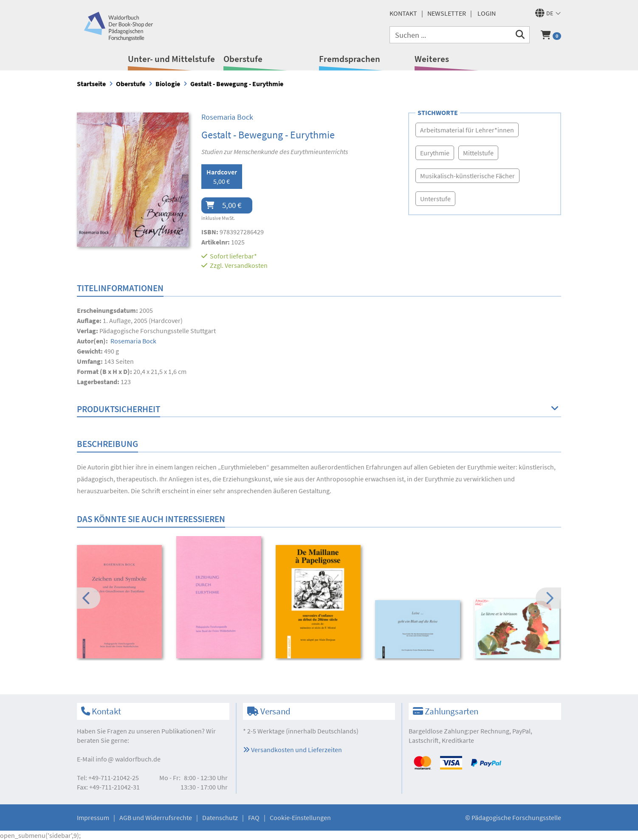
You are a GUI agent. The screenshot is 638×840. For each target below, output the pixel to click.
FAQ (254, 818)
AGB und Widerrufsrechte (156, 818)
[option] (121, 603)
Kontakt (403, 13)
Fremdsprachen (350, 59)
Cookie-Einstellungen (300, 818)
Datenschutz (220, 818)
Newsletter (447, 13)
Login (487, 13)
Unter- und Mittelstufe (171, 59)
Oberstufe (243, 59)
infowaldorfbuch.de (128, 759)
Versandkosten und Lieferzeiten (292, 750)
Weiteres (432, 59)
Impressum (93, 818)
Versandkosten (246, 265)
